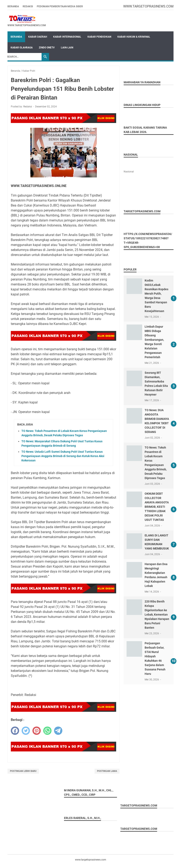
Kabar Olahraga (22, 48)
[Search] (23, 57)
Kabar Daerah (38, 37)
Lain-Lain (67, 48)
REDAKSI (28, 6)
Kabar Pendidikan (99, 37)
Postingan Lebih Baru (23, 771)
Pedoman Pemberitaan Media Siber (60, 6)
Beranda (13, 6)
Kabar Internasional (67, 37)
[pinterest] (37, 731)
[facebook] (15, 731)
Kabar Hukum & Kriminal (134, 37)
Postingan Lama (107, 771)
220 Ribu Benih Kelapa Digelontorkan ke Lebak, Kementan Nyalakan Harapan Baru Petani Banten (157, 615)
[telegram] (58, 731)
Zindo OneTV (47, 48)
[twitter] (26, 731)
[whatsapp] (47, 731)
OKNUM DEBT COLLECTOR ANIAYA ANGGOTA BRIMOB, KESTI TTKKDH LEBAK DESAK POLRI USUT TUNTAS (157, 507)
